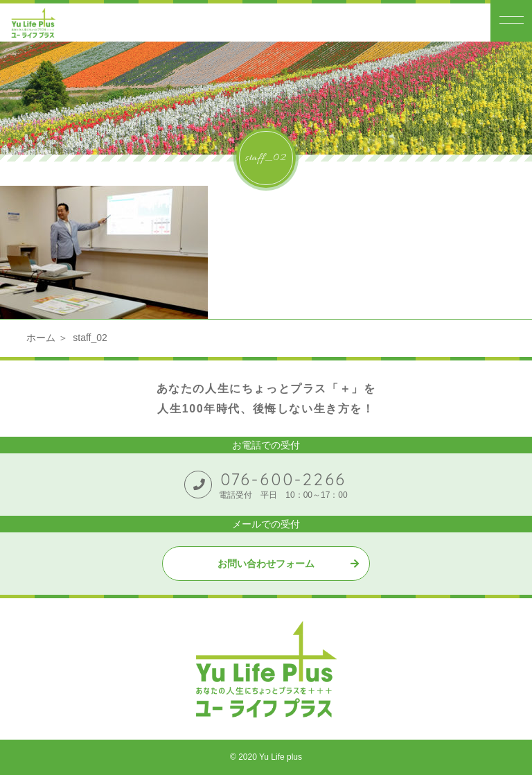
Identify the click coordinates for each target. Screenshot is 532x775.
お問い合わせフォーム (266, 564)
